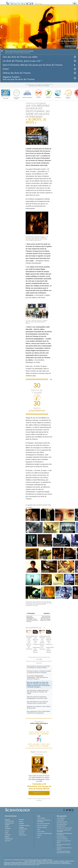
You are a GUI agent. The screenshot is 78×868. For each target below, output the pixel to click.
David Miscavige (61, 826)
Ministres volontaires (42, 825)
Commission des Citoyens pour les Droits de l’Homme (64, 852)
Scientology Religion (62, 824)
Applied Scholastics (27, 94)
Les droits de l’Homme (68, 94)
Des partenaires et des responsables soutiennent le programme (39, 712)
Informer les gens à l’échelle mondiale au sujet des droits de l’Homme (39, 672)
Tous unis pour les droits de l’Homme (64, 845)
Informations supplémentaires (45, 833)
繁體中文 (7, 837)
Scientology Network (62, 822)
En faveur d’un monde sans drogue (64, 842)
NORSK (21, 822)
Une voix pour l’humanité (43, 824)
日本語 (7, 833)
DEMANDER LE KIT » (39, 793)
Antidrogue (58, 94)
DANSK (7, 827)
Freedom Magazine (62, 837)
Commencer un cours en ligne (64, 828)
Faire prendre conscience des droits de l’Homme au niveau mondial (38, 667)
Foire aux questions (42, 827)
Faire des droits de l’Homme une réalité (20, 57)
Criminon (38, 94)
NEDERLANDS (9, 839)
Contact (39, 835)
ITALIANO (22, 833)
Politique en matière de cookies (44, 861)
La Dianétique (60, 820)
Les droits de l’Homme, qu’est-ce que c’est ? (22, 61)
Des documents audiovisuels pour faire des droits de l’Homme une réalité (38, 692)
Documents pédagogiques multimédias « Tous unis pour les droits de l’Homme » (37, 677)
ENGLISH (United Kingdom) (9, 824)
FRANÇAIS (8, 828)
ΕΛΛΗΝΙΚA (22, 831)
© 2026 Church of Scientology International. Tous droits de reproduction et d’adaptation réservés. (28, 860)
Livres (39, 829)
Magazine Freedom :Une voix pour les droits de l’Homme (19, 78)
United (6, 69)
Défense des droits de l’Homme (17, 73)
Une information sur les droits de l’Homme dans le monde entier (37, 702)
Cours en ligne (41, 831)
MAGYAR (21, 820)
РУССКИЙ (8, 835)
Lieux (38, 837)
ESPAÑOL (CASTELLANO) (23, 828)
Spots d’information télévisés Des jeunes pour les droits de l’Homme (33, 65)
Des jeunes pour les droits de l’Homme (64, 848)
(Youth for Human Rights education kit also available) (39, 800)
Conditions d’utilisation (59, 861)
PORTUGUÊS (23, 835)
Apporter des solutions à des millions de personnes (39, 707)
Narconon (48, 94)
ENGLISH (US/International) (9, 820)
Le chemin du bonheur (17, 94)
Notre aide (6, 98)
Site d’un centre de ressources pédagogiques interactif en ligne (37, 697)
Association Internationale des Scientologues (64, 834)
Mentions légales (70, 861)
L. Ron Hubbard (41, 818)
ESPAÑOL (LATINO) (24, 826)
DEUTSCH (8, 841)
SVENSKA (22, 824)
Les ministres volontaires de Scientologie (64, 831)
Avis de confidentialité (30, 861)
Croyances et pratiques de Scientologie (44, 821)
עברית (7, 831)
